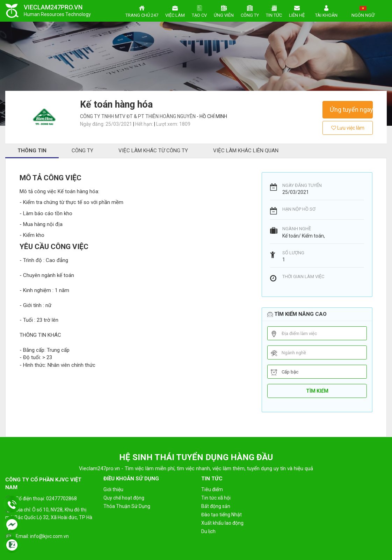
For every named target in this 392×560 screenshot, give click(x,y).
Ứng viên (224, 10)
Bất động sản (216, 506)
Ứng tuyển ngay (351, 110)
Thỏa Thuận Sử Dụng (127, 506)
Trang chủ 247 (142, 10)
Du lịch (208, 531)
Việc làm (175, 10)
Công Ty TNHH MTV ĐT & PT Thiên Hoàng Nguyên (138, 116)
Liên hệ (297, 10)
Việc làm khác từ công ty (153, 151)
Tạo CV (199, 10)
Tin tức (274, 10)
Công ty (250, 10)
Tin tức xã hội (216, 498)
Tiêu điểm (212, 489)
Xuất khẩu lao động (222, 523)
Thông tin (32, 151)
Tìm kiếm (317, 391)
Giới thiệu (113, 489)
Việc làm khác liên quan (246, 151)
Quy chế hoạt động (124, 498)
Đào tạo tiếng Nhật (222, 515)
